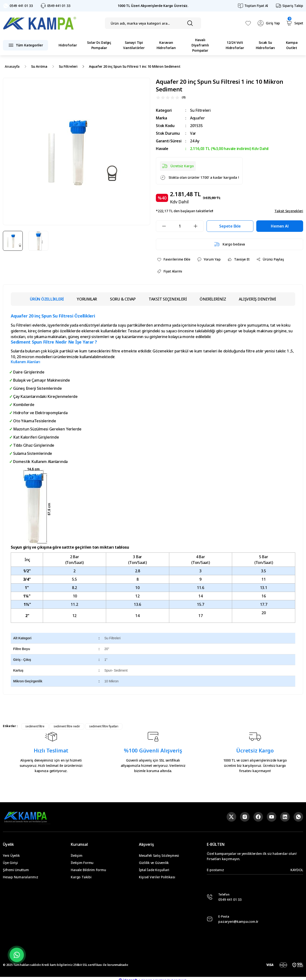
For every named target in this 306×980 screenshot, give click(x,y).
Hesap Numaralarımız (20, 877)
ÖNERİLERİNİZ (213, 299)
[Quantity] (180, 226)
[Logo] (40, 23)
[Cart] (294, 23)
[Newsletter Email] (255, 870)
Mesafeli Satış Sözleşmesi (159, 855)
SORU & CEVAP (123, 299)
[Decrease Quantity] (161, 226)
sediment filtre (35, 726)
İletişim (76, 855)
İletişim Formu (82, 863)
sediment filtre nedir (67, 726)
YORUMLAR (87, 299)
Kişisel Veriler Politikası (157, 877)
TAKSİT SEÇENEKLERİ (168, 299)
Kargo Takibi (81, 877)
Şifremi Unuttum (16, 870)
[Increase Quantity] (198, 226)
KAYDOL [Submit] (297, 870)
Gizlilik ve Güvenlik (154, 863)
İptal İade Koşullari (154, 870)
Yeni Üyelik (11, 855)
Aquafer (197, 118)
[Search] (153, 23)
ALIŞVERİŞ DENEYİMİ (257, 299)
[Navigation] (25, 45)
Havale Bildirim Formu (88, 870)
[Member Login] (269, 23)
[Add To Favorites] (174, 259)
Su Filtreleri (200, 110)
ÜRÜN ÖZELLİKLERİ (47, 299)
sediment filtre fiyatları (104, 726)
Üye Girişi (10, 863)
